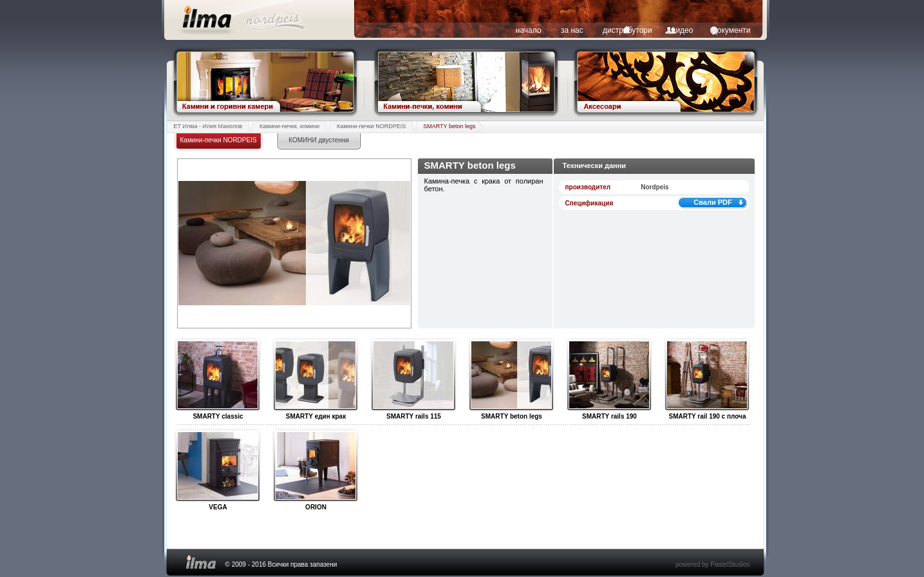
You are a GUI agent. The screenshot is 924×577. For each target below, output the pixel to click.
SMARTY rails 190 (609, 375)
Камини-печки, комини (289, 126)
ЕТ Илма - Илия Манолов (208, 126)
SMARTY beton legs (449, 126)
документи (732, 30)
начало (529, 30)
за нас (572, 30)
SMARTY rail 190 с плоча (707, 375)
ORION (315, 466)
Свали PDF (713, 202)
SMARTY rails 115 (413, 375)
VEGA (217, 466)
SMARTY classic (217, 375)
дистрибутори (627, 30)
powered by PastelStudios (713, 564)
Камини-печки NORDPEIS (371, 126)
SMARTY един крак (315, 375)
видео (682, 30)
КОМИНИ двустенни (319, 140)
